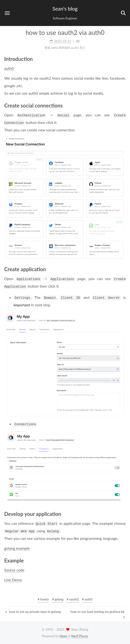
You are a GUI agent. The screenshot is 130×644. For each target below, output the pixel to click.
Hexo (63, 636)
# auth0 (87, 599)
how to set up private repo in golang (33, 612)
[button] (7, 13)
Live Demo (13, 580)
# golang (58, 599)
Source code (14, 570)
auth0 (9, 68)
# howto (43, 599)
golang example (17, 548)
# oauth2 (73, 599)
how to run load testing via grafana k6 (98, 614)
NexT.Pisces (80, 636)
